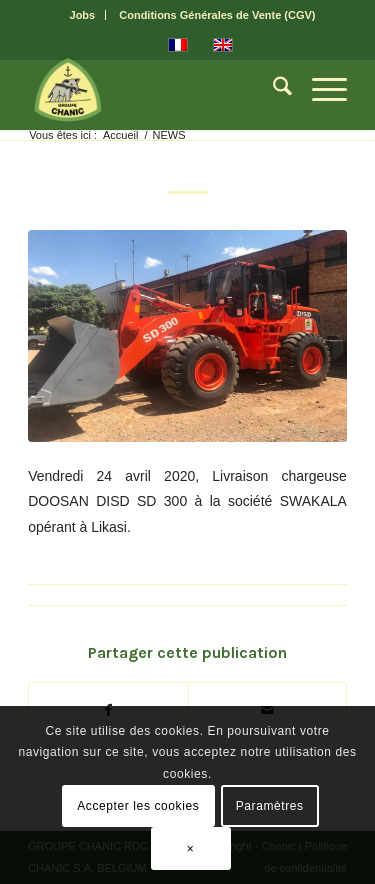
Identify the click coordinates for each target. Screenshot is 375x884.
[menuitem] (83, 15)
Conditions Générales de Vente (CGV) (217, 15)
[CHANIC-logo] (155, 90)
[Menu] (319, 90)
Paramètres (270, 806)
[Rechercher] (272, 90)
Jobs (83, 15)
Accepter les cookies (138, 806)
